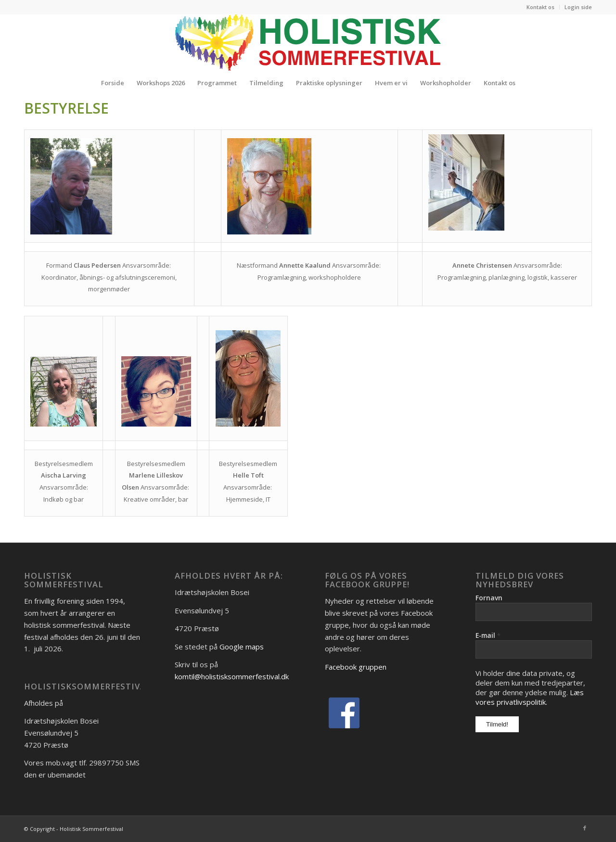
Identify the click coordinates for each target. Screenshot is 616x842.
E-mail (488, 635)
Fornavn (489, 598)
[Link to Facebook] (585, 828)
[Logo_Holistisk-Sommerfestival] (308, 42)
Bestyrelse (66, 108)
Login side (578, 7)
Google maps (242, 647)
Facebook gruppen (356, 667)
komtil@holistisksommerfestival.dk (232, 676)
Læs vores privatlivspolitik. (530, 697)
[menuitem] (541, 7)
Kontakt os (540, 7)
